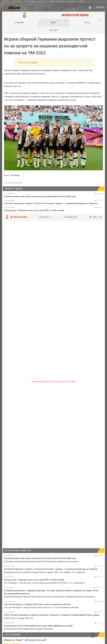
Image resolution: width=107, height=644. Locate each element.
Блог (60, 21)
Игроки (82, 1)
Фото (94, 21)
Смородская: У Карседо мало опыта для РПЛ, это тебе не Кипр (34, 210)
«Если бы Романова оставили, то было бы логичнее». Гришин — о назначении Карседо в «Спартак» (51, 203)
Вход (100, 7)
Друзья (59, 29)
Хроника (19, 23)
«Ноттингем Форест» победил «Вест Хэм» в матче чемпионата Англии (37, 604)
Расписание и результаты (35, 1)
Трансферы (17, 1)
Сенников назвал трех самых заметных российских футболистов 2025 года (40, 196)
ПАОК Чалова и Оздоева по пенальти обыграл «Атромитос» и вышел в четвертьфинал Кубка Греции (52, 615)
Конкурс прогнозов (57, 1)
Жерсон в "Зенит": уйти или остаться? (25, 640)
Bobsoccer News (20, 217)
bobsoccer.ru (13, 183)
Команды (72, 1)
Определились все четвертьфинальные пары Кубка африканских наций (38, 626)
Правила (6, 1)
